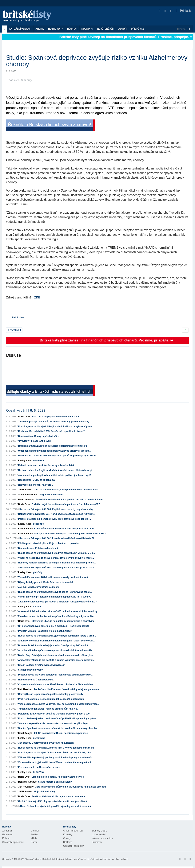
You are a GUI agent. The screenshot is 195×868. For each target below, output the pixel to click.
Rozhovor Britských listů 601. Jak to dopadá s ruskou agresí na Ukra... (58, 568)
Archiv (40, 29)
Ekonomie (7, 835)
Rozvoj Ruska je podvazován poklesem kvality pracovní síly (51, 694)
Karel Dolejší (25, 733)
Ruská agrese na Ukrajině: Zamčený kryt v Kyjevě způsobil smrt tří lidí (56, 748)
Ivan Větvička (25, 529)
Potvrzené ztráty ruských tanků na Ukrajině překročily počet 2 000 (54, 714)
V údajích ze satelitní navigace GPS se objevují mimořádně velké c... (71, 534)
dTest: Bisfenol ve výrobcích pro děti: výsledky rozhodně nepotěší (55, 806)
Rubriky (87, 29)
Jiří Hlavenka (25, 490)
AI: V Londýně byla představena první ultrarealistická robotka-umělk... (56, 650)
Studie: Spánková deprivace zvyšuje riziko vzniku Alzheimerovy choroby (58, 728)
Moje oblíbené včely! (45, 792)
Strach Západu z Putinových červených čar (41, 665)
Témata (72, 29)
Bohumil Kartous (27, 782)
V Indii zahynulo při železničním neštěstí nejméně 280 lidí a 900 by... (55, 597)
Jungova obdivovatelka (51, 495)
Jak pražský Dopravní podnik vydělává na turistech (46, 743)
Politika (35, 835)
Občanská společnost (13, 842)
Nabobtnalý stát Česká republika (36, 680)
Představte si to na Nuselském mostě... (39, 767)
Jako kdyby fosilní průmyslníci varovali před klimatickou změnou (70, 787)
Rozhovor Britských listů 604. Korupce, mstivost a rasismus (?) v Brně (56, 514)
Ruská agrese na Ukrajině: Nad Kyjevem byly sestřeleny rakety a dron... (57, 636)
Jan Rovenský (26, 787)
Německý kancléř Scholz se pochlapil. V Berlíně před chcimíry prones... (57, 563)
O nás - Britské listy (73, 831)
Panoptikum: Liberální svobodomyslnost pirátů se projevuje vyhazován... (58, 456)
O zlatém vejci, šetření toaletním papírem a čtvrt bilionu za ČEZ (66, 504)
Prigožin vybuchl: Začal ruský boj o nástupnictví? (45, 631)
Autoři (123, 29)
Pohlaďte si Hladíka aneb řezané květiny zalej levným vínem (66, 689)
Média (34, 838)
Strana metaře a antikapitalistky (55, 782)
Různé (34, 842)
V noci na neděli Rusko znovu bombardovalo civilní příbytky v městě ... (57, 558)
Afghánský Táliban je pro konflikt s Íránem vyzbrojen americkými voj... (56, 660)
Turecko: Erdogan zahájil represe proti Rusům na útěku (48, 709)
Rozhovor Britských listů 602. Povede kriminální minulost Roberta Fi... (58, 538)
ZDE (37, 297)
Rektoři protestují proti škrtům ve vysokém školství (46, 465)
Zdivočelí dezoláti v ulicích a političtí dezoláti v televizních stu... (70, 500)
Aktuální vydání (20, 29)
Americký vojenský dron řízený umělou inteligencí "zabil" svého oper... (57, 641)
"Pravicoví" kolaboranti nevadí (35, 441)
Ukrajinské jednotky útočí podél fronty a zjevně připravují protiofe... (55, 451)
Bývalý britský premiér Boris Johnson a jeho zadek (46, 582)
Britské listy (29, 16)
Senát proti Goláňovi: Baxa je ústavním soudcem (58, 796)
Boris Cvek (24, 417)
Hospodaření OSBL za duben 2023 (37, 480)
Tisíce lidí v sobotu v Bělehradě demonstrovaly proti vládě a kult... (54, 577)
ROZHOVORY (56, 29)
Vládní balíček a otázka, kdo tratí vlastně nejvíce (58, 777)
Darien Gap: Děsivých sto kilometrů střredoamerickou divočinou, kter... (57, 655)
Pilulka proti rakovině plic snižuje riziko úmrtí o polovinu (49, 543)
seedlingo (38, 524)
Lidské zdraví (18, 317)
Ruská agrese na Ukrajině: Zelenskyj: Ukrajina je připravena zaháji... (55, 592)
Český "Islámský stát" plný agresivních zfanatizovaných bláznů (52, 801)
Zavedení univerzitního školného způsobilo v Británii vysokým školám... (57, 616)
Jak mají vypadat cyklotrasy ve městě (38, 587)
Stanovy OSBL (99, 831)
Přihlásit (183, 11)
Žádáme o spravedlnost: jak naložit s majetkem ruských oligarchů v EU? (57, 602)
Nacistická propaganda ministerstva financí (55, 417)
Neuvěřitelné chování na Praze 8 (36, 485)
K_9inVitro (39, 772)
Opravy (67, 838)
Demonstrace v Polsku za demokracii (38, 548)
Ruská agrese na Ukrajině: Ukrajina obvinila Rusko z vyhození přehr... (56, 426)
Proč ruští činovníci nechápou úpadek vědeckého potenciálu (51, 699)
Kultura (6, 838)
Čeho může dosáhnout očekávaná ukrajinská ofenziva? (64, 529)
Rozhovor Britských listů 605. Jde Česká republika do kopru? (51, 431)
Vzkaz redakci (99, 835)
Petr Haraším (25, 689)
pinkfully (38, 572)
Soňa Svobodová (27, 495)
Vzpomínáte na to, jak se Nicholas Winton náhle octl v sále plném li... (55, 762)
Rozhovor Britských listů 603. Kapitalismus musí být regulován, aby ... (58, 509)
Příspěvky (138, 29)
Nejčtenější (106, 29)
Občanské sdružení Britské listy (39, 859)
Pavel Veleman (26, 500)
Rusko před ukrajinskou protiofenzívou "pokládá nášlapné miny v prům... (58, 718)
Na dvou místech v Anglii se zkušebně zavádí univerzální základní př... (56, 470)
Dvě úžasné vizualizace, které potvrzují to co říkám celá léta (66, 490)
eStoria (37, 607)
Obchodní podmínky (73, 846)
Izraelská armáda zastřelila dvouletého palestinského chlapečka (53, 446)
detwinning (39, 738)
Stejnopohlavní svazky (30, 670)
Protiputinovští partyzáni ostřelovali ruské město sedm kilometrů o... (55, 675)
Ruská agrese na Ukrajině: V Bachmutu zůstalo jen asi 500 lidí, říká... (55, 753)
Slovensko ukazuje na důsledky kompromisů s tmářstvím (63, 621)
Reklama (68, 842)
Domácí (35, 831)
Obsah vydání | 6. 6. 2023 (26, 411)
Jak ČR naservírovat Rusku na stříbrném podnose (61, 733)
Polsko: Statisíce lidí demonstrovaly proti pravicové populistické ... (54, 519)
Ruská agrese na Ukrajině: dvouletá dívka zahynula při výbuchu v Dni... (57, 553)
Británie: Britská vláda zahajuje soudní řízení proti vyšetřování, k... (54, 645)
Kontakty (68, 835)
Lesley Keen (25, 461)
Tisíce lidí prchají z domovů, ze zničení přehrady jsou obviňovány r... (55, 422)
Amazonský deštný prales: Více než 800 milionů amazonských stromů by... (59, 611)
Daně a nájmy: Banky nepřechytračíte (38, 436)
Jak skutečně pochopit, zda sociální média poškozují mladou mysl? (55, 475)
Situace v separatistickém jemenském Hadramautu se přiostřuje (53, 723)
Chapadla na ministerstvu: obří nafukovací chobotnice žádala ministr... (56, 684)
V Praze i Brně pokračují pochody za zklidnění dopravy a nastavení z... (56, 757)
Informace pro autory (102, 838)
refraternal (39, 461)
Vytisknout (14, 330)
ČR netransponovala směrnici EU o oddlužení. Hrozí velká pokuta (54, 626)
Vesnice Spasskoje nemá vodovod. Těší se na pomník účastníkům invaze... (59, 704)
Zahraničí (7, 831)
